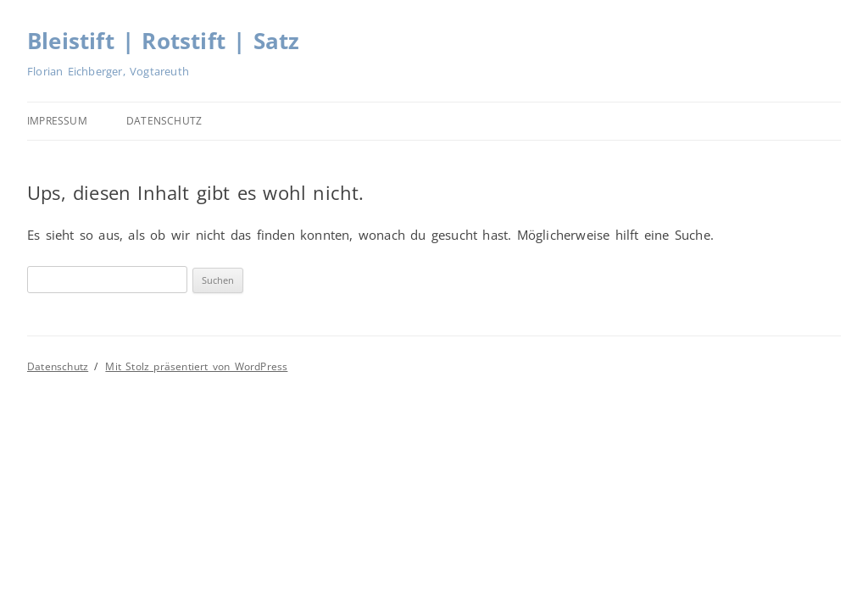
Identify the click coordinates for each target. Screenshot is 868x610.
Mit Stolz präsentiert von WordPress (196, 366)
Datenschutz (164, 121)
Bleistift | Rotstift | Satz (163, 41)
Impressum (57, 121)
